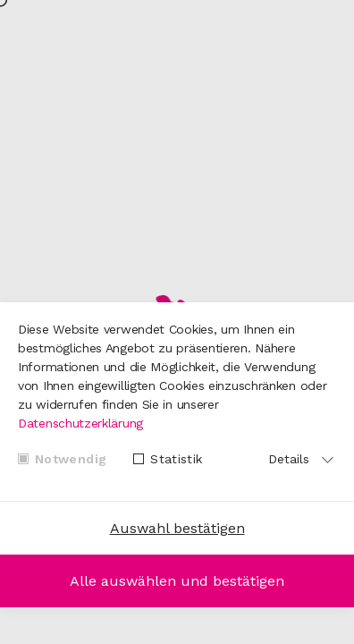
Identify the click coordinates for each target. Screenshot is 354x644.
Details (289, 459)
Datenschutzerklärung (80, 423)
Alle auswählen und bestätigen (177, 581)
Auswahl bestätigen (177, 528)
